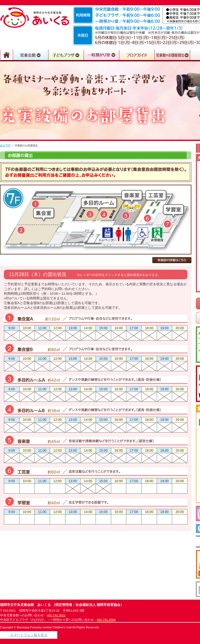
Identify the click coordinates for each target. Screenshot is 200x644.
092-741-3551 (56, 615)
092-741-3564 (106, 620)
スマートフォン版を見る (29, 635)
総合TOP (5, 146)
